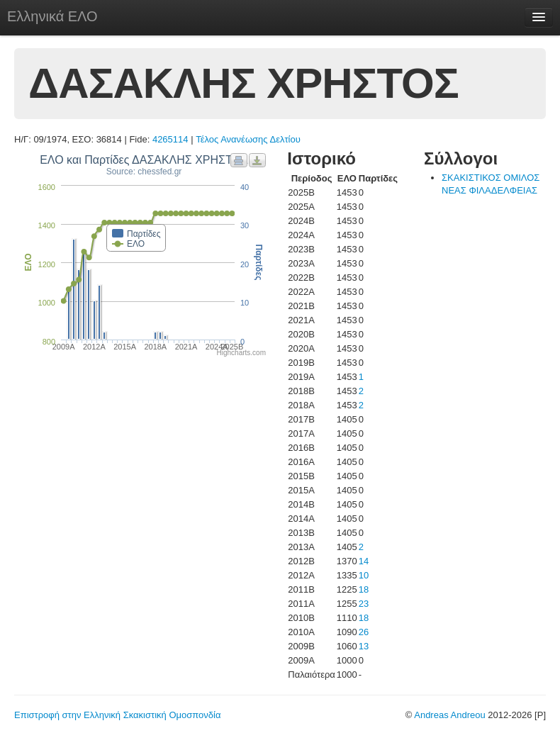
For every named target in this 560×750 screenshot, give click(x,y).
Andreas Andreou (449, 715)
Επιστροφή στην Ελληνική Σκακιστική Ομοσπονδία (117, 715)
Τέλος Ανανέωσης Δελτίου (248, 139)
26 (364, 632)
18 (364, 589)
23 (364, 604)
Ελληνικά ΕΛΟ (52, 16)
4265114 (170, 139)
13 (364, 646)
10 (364, 575)
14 (364, 561)
